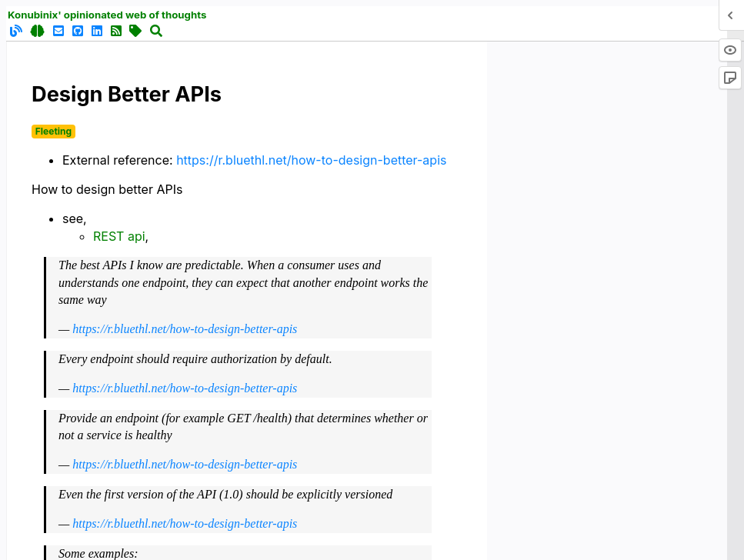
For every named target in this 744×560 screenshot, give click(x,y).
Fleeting (53, 131)
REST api (119, 236)
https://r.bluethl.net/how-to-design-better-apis (311, 160)
